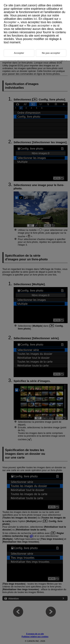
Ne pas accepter (38, 25)
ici (35, 19)
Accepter (11, 22)
